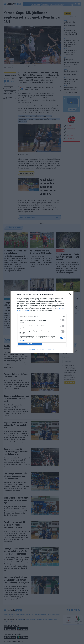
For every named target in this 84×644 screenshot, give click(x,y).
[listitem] (42, 317)
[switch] (62, 320)
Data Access (42, 350)
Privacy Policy (51, 350)
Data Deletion (33, 350)
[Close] (70, 294)
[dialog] (42, 322)
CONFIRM (30, 344)
